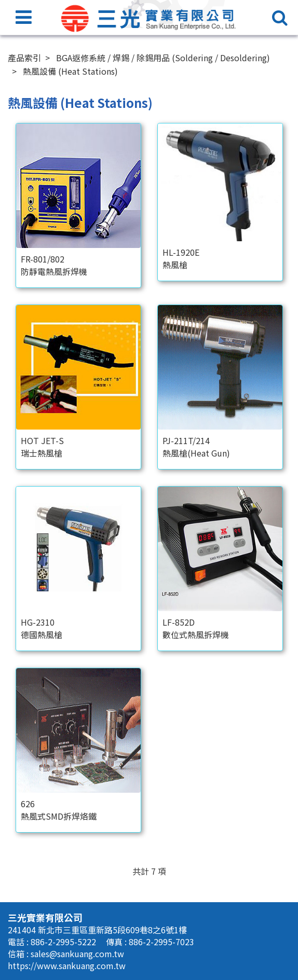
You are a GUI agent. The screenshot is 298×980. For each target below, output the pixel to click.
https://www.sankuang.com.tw (67, 965)
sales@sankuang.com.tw (77, 954)
